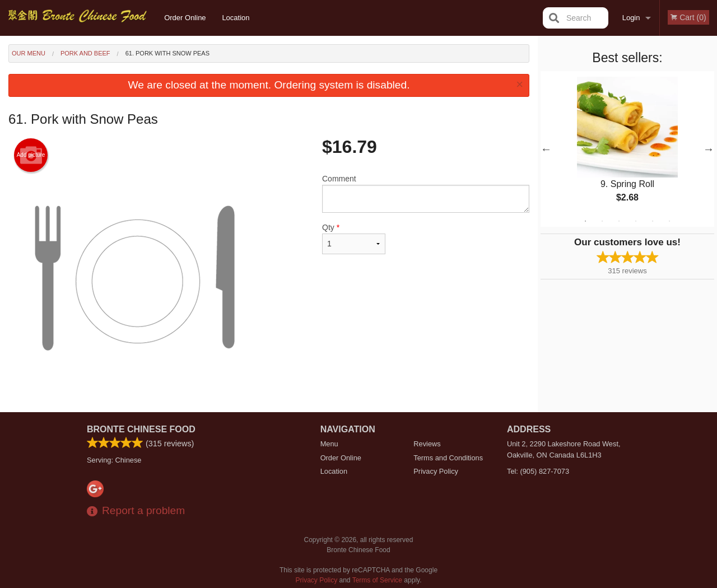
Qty (354, 239)
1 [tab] (585, 221)
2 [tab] (602, 221)
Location (236, 18)
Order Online (185, 18)
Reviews (427, 444)
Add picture (31, 155)
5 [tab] (653, 221)
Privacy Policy (436, 471)
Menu (329, 444)
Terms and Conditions (448, 458)
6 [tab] (669, 221)
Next (709, 149)
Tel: (538, 471)
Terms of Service (377, 580)
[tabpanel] (627, 149)
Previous (546, 149)
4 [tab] (636, 221)
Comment (426, 193)
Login (631, 18)
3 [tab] (619, 221)
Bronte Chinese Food (141, 429)
